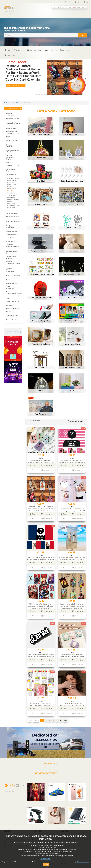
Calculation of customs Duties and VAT (16, 829)
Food (7, 162)
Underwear (9, 305)
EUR (64, 7)
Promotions (67, 50)
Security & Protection (13, 275)
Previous (36, 714)
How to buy (11, 55)
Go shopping (46, 465)
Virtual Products (11, 309)
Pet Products (11, 208)
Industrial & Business (13, 221)
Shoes (8, 280)
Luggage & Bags (11, 234)
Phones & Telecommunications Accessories (13, 270)
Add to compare (47, 470)
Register (78, 2)
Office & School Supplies (11, 257)
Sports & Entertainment (11, 288)
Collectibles (11, 183)
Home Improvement (12, 216)
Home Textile (11, 197)
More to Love (51, 50)
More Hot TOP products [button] (16, 85)
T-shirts (35, 829)
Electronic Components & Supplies (11, 157)
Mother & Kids (10, 241)
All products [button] (13, 108)
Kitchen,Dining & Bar (13, 206)
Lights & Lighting (11, 231)
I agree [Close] (46, 864)
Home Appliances (12, 213)
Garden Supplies (12, 189)
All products (20, 50)
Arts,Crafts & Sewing (13, 178)
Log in (87, 2)
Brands (8, 137)
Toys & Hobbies (11, 302)
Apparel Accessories (13, 118)
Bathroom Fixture (12, 181)
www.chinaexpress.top (14, 332)
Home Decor (11, 191)
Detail (33, 465)
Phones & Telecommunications (13, 263)
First (29, 714)
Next (65, 714)
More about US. (46, 859)
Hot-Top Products (35, 50)
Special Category (11, 283)
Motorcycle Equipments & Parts (12, 246)
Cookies (63, 829)
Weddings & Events (12, 315)
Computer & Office (12, 140)
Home (8, 50)
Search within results (76, 421)
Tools (8, 298)
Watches (9, 312)
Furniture (9, 166)
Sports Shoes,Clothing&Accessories (15, 293)
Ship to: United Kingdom (77, 7)
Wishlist (68, 2)
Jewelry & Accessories (10, 227)
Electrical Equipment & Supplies (13, 151)
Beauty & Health (11, 128)
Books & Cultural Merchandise (11, 133)
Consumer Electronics (10, 146)
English (56, 7)
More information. (83, 862)
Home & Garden (17, 103)
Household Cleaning (13, 199)
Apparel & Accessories (10, 114)
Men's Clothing (11, 238)
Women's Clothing (12, 320)
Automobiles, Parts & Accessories (13, 124)
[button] (85, 78)
